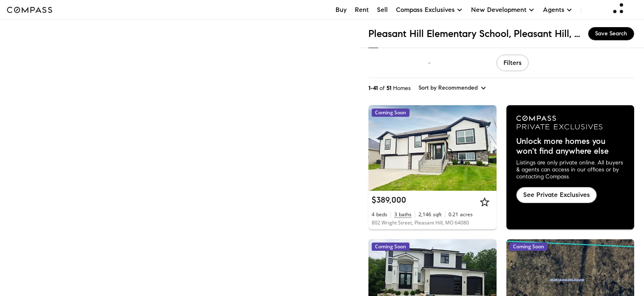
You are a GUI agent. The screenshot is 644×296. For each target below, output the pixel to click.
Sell (382, 10)
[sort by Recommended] (453, 88)
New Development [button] (503, 10)
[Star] (485, 202)
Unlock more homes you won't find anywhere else (562, 146)
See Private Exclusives (557, 195)
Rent (362, 10)
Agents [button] (558, 10)
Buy (341, 10)
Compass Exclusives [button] (429, 10)
